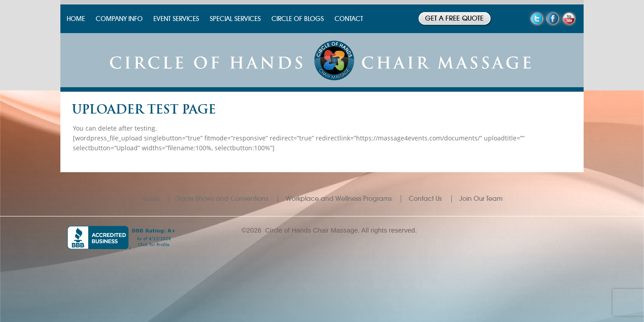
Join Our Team (481, 199)
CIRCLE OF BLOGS (298, 19)
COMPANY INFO (119, 19)
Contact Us (425, 199)
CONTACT (349, 19)
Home (150, 199)
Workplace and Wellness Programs (339, 199)
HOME (76, 19)
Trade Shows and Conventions (222, 199)
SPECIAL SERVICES (235, 19)
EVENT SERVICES (176, 19)
